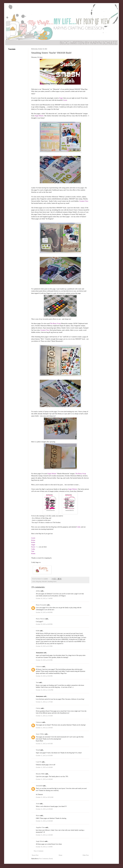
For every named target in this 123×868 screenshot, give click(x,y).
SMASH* (44, 582)
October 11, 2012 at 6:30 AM (44, 779)
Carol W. (39, 762)
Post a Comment (39, 851)
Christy (38, 708)
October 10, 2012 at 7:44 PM (44, 598)
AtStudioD (39, 786)
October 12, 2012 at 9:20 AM (44, 821)
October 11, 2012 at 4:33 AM (44, 756)
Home (60, 855)
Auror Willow (40, 734)
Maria (38, 816)
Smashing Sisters (52, 582)
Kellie (38, 631)
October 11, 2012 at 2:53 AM (44, 716)
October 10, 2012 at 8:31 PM (44, 660)
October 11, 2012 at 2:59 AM (44, 728)
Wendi (38, 750)
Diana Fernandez (41, 605)
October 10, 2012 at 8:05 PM (44, 624)
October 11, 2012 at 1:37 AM (44, 702)
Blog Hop (39, 582)
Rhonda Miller (40, 774)
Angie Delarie (40, 841)
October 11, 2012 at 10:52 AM (45, 797)
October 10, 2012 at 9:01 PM (44, 676)
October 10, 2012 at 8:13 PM (44, 646)
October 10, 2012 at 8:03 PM (44, 612)
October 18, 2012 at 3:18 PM (44, 847)
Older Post (86, 855)
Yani (37, 682)
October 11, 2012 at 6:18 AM (44, 767)
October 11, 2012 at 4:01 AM (44, 744)
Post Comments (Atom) (46, 859)
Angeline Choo (40, 827)
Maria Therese (40, 619)
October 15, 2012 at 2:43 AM (44, 835)
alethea (38, 591)
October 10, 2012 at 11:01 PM (44, 690)
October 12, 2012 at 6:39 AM (44, 809)
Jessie (38, 804)
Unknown (39, 667)
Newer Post (35, 855)
